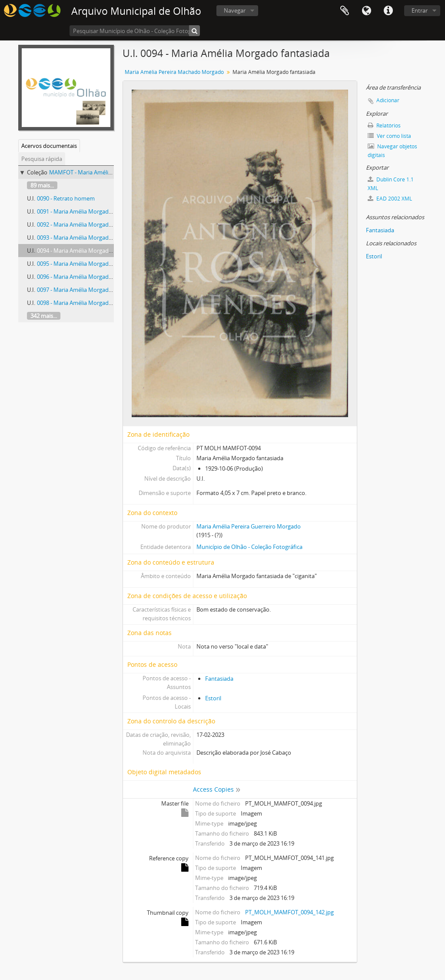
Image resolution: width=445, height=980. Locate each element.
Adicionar (388, 100)
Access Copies (213, 789)
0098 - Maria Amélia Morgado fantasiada (89, 303)
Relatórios (384, 125)
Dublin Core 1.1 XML (391, 184)
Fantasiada (219, 679)
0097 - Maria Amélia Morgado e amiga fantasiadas (101, 290)
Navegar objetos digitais (392, 151)
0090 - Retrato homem (66, 198)
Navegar (235, 10)
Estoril (213, 698)
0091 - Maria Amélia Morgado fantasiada (89, 211)
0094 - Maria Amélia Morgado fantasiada (89, 251)
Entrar (420, 10)
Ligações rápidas (388, 11)
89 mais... (42, 185)
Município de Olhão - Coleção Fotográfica (249, 547)
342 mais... (44, 316)
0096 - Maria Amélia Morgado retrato (84, 277)
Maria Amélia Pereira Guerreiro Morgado (249, 526)
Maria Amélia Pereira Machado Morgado (174, 72)
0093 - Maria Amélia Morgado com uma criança (97, 237)
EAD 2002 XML (390, 199)
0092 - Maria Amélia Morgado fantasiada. (89, 224)
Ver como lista (389, 136)
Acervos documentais (49, 146)
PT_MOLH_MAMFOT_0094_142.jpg (289, 912)
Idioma (366, 11)
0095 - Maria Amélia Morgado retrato (84, 264)
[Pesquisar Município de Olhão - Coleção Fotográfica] (135, 31)
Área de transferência (345, 11)
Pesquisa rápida (42, 159)
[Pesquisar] (194, 31)
